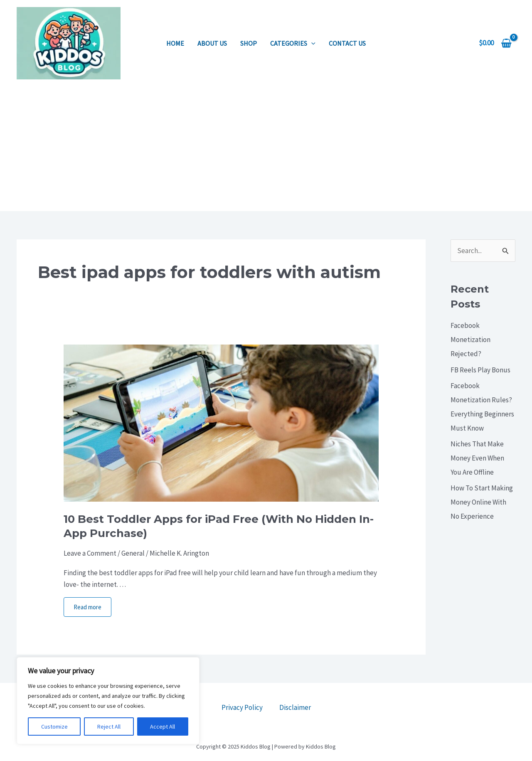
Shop (249, 43)
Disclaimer (295, 707)
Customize (54, 727)
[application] (311, 43)
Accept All (163, 727)
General (133, 553)
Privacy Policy (242, 707)
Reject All (109, 727)
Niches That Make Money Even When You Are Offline (477, 458)
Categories (293, 43)
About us (212, 43)
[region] (108, 701)
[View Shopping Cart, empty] (495, 43)
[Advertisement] (266, 149)
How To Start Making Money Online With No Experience (482, 502)
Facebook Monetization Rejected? (470, 340)
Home (175, 43)
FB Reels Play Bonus (480, 370)
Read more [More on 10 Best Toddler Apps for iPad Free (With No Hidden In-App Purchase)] (87, 607)
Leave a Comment (90, 553)
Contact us (347, 43)
